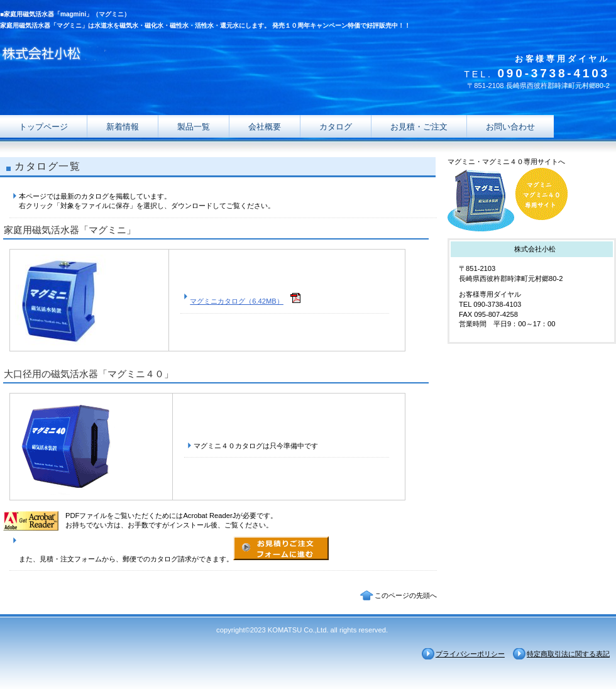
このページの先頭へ (406, 595)
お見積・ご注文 (419, 127)
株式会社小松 (126, 56)
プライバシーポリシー (470, 654)
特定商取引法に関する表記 (568, 654)
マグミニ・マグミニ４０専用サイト (532, 201)
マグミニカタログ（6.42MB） (237, 301)
